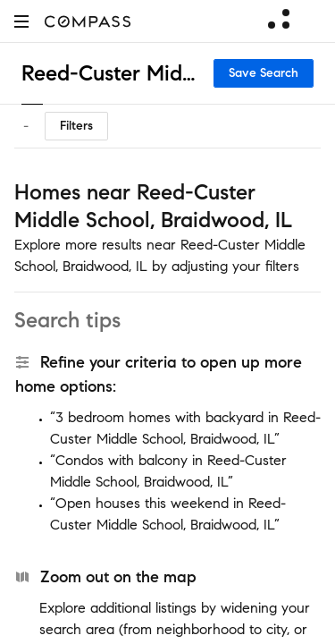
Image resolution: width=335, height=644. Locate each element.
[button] (21, 21)
